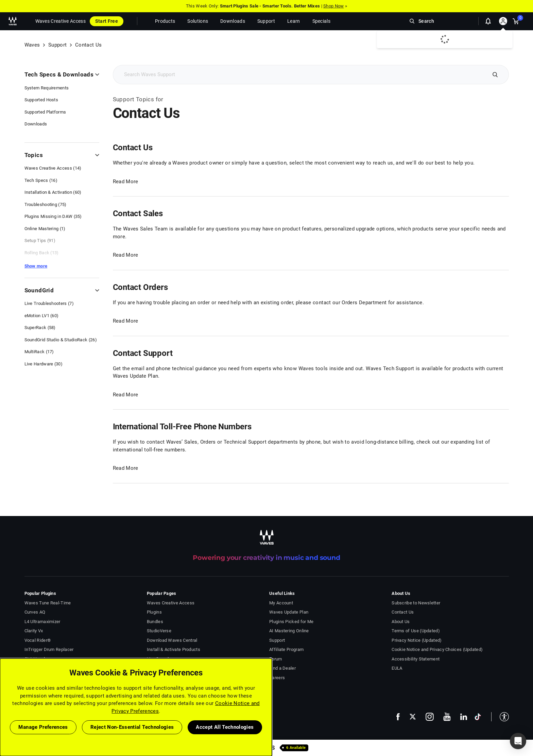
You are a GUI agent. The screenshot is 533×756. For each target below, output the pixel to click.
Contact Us (133, 148)
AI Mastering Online (289, 631)
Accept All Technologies (225, 727)
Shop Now (333, 6)
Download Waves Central (172, 640)
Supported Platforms (45, 112)
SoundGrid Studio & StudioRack (61, 340)
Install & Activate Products (174, 649)
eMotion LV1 (42, 316)
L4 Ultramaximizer (42, 622)
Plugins (154, 612)
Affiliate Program (286, 649)
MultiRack (39, 352)
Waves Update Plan (289, 612)
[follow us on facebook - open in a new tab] (398, 716)
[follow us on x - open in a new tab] (413, 717)
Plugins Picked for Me (291, 622)
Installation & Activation (53, 192)
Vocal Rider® (38, 640)
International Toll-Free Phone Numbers (182, 427)
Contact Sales (138, 213)
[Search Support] (299, 75)
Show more (36, 266)
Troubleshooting (46, 204)
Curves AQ (35, 612)
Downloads (36, 124)
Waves (32, 45)
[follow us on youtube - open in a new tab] (447, 717)
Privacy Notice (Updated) (417, 640)
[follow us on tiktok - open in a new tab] (478, 717)
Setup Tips (40, 240)
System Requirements (47, 88)
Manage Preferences (43, 727)
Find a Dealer (282, 668)
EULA (397, 668)
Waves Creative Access (61, 21)
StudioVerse (159, 631)
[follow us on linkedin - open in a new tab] (464, 717)
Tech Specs (41, 180)
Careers (277, 678)
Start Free (107, 21)
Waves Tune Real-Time (48, 603)
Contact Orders (140, 287)
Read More (126, 182)
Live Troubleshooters (49, 303)
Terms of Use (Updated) (416, 631)
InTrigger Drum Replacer (49, 649)
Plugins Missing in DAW (53, 216)
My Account (281, 603)
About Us (401, 622)
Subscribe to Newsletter (416, 603)
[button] (500, 717)
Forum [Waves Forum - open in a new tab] (276, 659)
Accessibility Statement (416, 659)
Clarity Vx (34, 631)
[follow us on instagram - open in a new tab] (430, 717)
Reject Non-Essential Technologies (132, 727)
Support (57, 45)
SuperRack (40, 328)
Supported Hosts (41, 100)
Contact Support (143, 353)
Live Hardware (44, 364)
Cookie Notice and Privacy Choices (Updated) (437, 649)
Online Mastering (45, 229)
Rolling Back (42, 253)
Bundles (155, 622)
